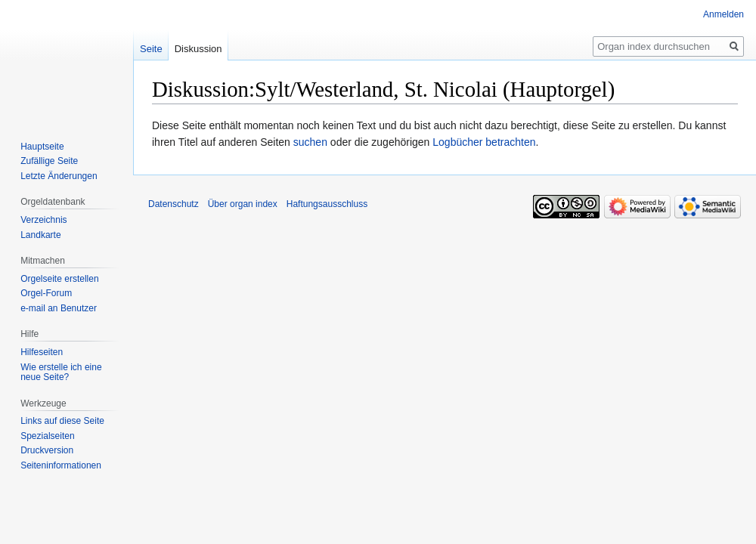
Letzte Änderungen (59, 176)
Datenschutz (174, 204)
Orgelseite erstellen (59, 279)
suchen (310, 142)
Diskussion (198, 49)
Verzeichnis (43, 220)
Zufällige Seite (49, 161)
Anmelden (723, 14)
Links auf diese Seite (62, 421)
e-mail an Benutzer (59, 308)
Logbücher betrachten (484, 142)
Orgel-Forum (46, 293)
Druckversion (47, 450)
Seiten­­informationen (61, 465)
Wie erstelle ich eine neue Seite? (61, 372)
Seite (151, 49)
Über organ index (243, 204)
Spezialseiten (47, 436)
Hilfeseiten (42, 352)
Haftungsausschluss (327, 204)
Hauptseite (42, 147)
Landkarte (40, 235)
